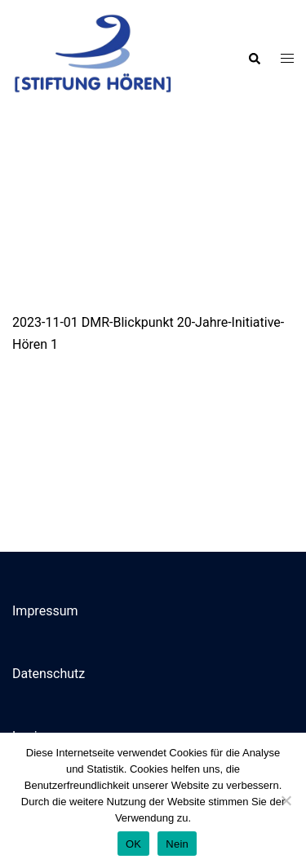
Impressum (45, 611)
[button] (254, 59)
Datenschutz (49, 674)
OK (133, 844)
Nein (177, 844)
